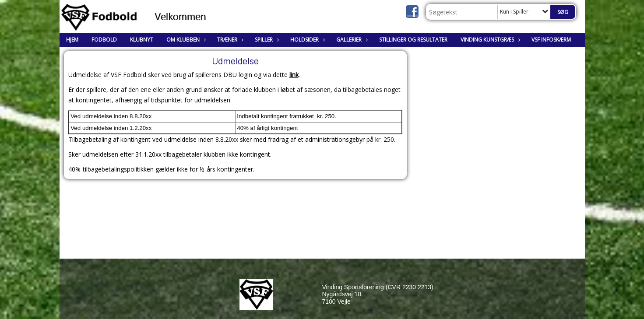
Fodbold (104, 40)
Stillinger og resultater (413, 40)
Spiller (266, 40)
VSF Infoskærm (551, 40)
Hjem (72, 40)
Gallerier (351, 40)
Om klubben (185, 40)
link (294, 75)
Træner (229, 40)
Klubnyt (142, 40)
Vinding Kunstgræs (489, 40)
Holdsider (307, 40)
